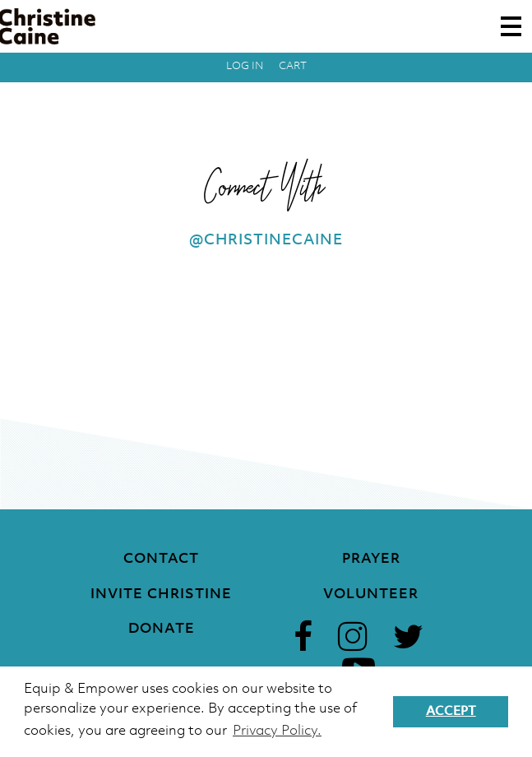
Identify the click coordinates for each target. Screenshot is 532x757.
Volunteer (371, 594)
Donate (162, 629)
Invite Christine (161, 594)
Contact (161, 559)
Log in (245, 66)
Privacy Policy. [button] (277, 731)
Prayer (371, 559)
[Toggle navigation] (511, 26)
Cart (293, 66)
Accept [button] (451, 712)
